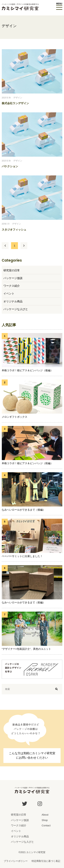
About (45, 815)
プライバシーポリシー (16, 861)
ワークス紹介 (12, 286)
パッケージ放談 (13, 278)
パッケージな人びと (16, 309)
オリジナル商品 (13, 301)
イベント (9, 293)
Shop (45, 820)
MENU (59, 4)
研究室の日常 (12, 270)
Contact (46, 825)
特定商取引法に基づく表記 (46, 861)
